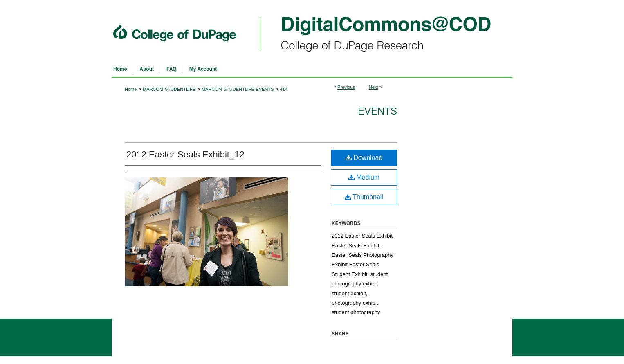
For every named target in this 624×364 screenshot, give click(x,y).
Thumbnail (364, 197)
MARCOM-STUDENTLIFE (169, 89)
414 (283, 89)
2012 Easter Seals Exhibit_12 (185, 154)
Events (377, 111)
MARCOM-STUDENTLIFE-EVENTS (238, 89)
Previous (346, 87)
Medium (364, 177)
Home (131, 89)
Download (364, 158)
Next (374, 87)
